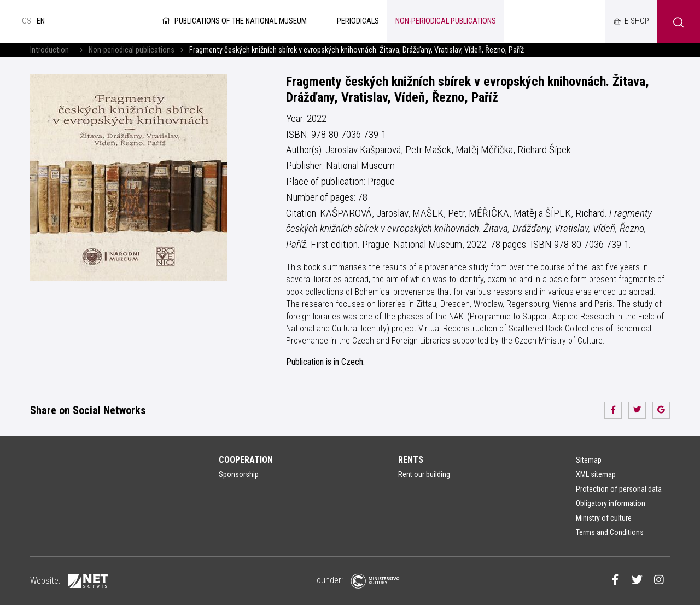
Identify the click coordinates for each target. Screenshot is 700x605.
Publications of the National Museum (233, 21)
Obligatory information (611, 503)
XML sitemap (596, 474)
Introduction (49, 50)
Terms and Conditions (610, 532)
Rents (411, 460)
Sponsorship (239, 474)
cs (27, 21)
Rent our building (424, 474)
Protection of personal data (619, 489)
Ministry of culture (604, 518)
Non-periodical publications (132, 50)
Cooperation (246, 460)
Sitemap (589, 460)
